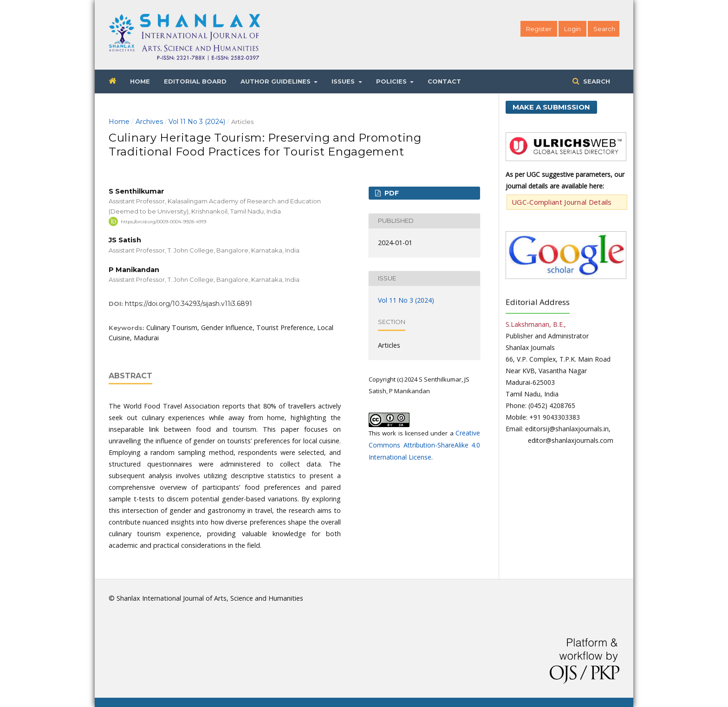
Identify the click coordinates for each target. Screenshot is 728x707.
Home (140, 81)
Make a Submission (551, 107)
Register (539, 29)
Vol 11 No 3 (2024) (197, 122)
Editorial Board (195, 81)
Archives (149, 122)
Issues (344, 81)
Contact (444, 81)
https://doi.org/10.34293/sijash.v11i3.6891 (188, 304)
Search (596, 81)
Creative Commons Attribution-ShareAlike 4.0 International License (424, 445)
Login (572, 29)
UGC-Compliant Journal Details (562, 202)
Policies (392, 81)
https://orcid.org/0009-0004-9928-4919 (163, 221)
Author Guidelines (276, 81)
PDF (391, 193)
